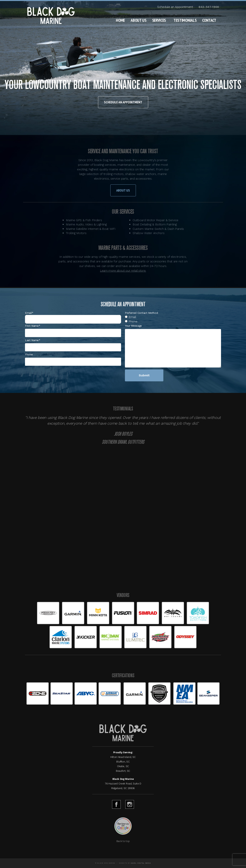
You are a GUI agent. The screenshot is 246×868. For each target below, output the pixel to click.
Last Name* (33, 340)
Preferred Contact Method (141, 313)
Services (159, 20)
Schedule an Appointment (175, 7)
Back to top (123, 841)
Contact (209, 20)
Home (120, 20)
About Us (138, 20)
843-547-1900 (209, 7)
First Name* (33, 326)
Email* (29, 313)
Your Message (133, 326)
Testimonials (185, 20)
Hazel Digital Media (141, 863)
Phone (29, 354)
